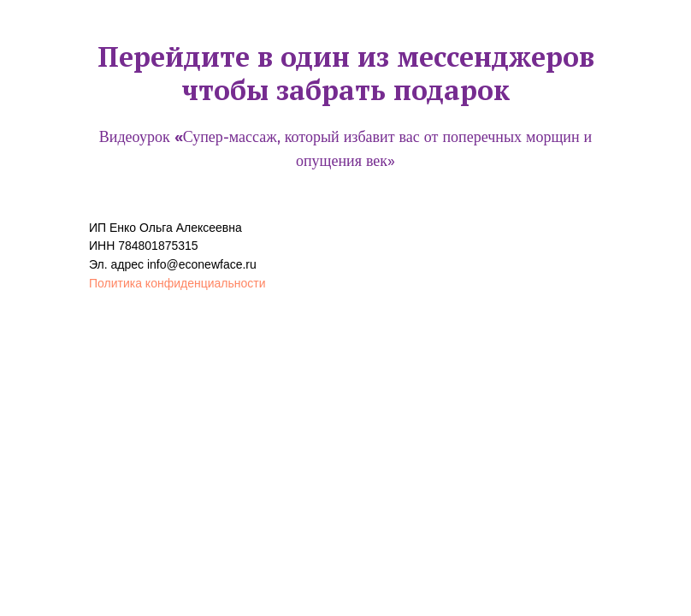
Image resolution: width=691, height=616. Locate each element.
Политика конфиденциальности (177, 283)
